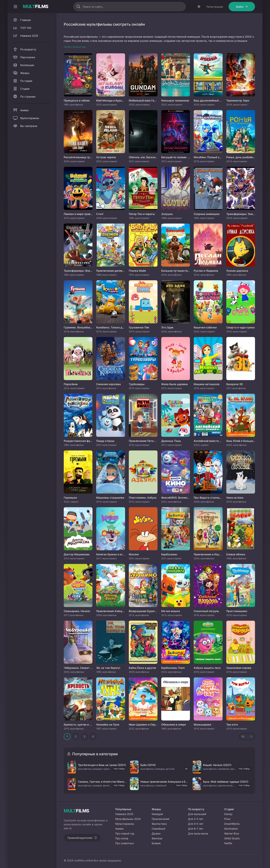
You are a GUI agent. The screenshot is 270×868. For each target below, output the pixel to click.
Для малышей (197, 814)
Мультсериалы (30, 118)
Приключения (160, 819)
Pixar (227, 819)
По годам (26, 81)
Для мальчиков (198, 833)
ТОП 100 (26, 28)
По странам (28, 97)
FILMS (36, 7)
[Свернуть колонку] (15, 7)
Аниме (24, 110)
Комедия (157, 814)
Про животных (125, 843)
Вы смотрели (29, 126)
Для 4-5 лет (196, 824)
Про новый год (125, 833)
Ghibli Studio (232, 838)
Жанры (25, 73)
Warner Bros (232, 833)
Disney (228, 814)
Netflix (228, 843)
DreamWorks (232, 824)
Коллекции (27, 65)
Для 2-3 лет (196, 819)
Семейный (158, 829)
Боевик (156, 843)
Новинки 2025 (29, 36)
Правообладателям (80, 838)
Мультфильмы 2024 (128, 819)
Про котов (122, 838)
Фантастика (159, 824)
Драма (156, 833)
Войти (240, 7)
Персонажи (28, 57)
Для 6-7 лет (196, 829)
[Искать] (78, 7)
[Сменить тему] (199, 7)
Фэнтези (157, 838)
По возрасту (28, 49)
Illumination (231, 829)
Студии (25, 89)
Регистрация (215, 7)
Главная (25, 20)
